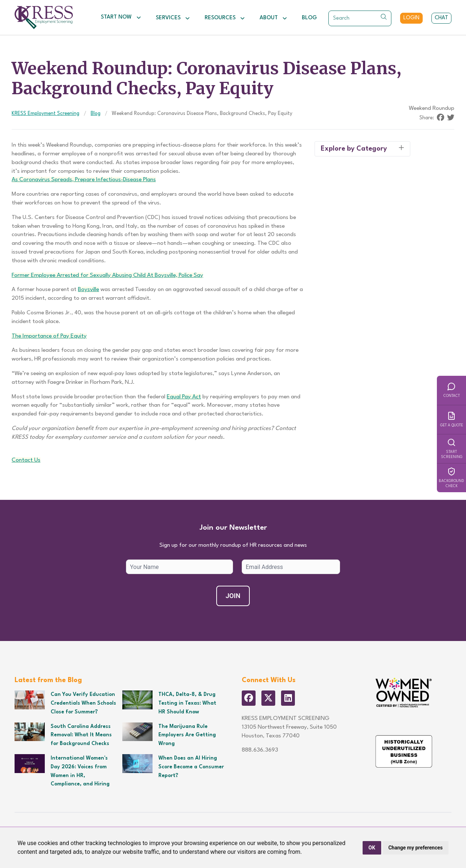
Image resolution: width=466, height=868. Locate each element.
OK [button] (372, 848)
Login (411, 18)
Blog (309, 18)
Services (173, 18)
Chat (441, 18)
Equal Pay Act (184, 397)
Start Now (121, 17)
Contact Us (26, 460)
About (273, 18)
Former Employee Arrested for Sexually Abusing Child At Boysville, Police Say (107, 275)
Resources (225, 18)
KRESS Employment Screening (46, 114)
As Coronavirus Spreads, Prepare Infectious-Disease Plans (84, 180)
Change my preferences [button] (416, 848)
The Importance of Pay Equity (49, 336)
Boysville (88, 290)
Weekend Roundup (432, 108)
